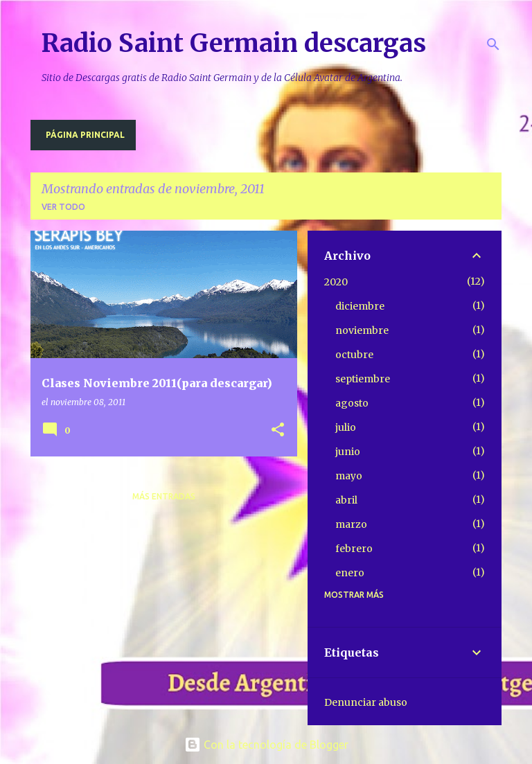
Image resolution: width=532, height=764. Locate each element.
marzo (351, 524)
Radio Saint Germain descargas (234, 43)
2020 (336, 282)
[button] (278, 430)
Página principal (85, 135)
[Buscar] (493, 44)
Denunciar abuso (366, 702)
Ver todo (63, 207)
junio (348, 452)
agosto (352, 403)
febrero (354, 549)
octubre (354, 355)
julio (346, 427)
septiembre (363, 379)
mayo (349, 476)
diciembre (360, 306)
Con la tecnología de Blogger (266, 745)
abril (346, 500)
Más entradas (164, 496)
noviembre (362, 330)
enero (350, 573)
